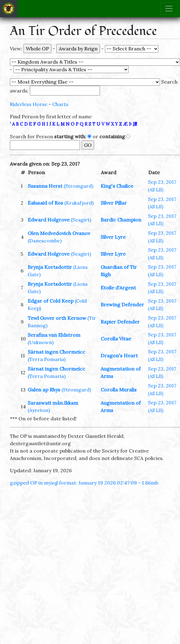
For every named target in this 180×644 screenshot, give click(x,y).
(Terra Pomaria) (47, 359)
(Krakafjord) (79, 203)
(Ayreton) (39, 410)
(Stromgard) (78, 186)
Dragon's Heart (119, 355)
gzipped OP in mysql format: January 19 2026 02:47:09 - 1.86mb (84, 483)
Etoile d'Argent (118, 288)
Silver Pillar (114, 203)
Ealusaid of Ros (45, 203)
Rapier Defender (120, 322)
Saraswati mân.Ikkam (53, 403)
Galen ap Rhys (44, 390)
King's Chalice (117, 186)
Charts (60, 104)
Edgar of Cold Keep (51, 301)
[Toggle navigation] (169, 9)
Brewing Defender (122, 304)
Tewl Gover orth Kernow (57, 318)
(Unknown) (41, 342)
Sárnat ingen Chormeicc (56, 352)
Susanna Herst (45, 186)
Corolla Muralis (119, 390)
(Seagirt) (81, 220)
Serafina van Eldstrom (54, 335)
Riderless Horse (29, 104)
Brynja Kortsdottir (50, 267)
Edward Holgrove (49, 220)
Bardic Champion (121, 220)
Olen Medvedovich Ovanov (59, 233)
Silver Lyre (113, 237)
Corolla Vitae (116, 339)
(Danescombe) (45, 241)
